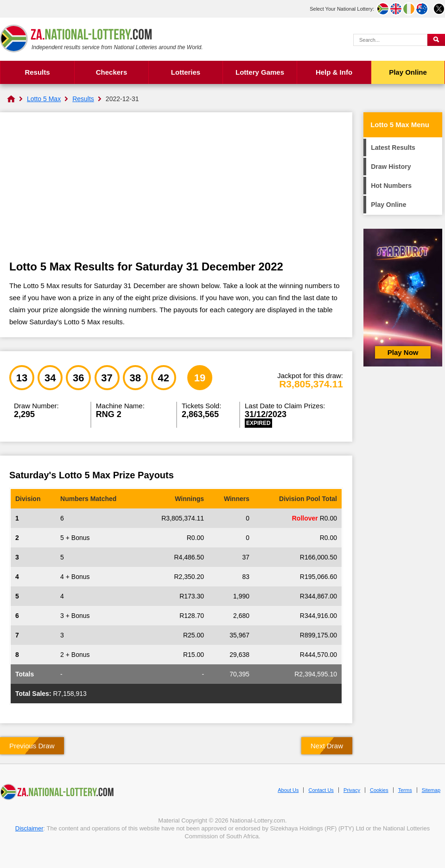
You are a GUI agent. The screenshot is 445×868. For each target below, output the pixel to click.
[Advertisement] (176, 191)
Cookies (379, 790)
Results (37, 72)
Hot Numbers (391, 186)
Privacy (352, 790)
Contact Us (321, 790)
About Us (288, 790)
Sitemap (431, 790)
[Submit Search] (436, 40)
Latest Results (393, 148)
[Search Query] (390, 40)
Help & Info (334, 72)
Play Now (403, 352)
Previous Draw (32, 746)
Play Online (408, 72)
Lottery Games (260, 72)
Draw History (391, 167)
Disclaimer (29, 828)
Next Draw (327, 746)
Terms (405, 790)
